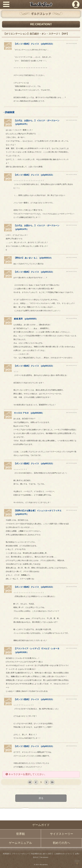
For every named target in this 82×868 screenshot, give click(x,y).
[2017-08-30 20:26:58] (71, 463)
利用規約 (6, 854)
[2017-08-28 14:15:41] (71, 271)
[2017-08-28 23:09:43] (71, 318)
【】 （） (34, 44)
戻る (41, 798)
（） (26, 319)
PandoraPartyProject (41, 4)
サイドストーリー (62, 834)
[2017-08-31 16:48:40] (71, 648)
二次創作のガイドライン (63, 854)
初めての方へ (61, 843)
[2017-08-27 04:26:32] (71, 225)
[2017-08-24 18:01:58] (71, 43)
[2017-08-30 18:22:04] (71, 412)
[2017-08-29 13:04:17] (71, 365)
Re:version (44, 857)
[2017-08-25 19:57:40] (71, 120)
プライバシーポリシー (20, 854)
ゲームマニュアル (20, 843)
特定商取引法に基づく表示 (41, 854)
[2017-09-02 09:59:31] (71, 746)
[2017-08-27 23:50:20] (71, 257)
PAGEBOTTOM (77, 863)
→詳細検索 (8, 112)
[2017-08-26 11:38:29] (71, 174)
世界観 (20, 834)
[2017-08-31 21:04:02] (71, 699)
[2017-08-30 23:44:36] (71, 587)
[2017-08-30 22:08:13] (71, 510)
